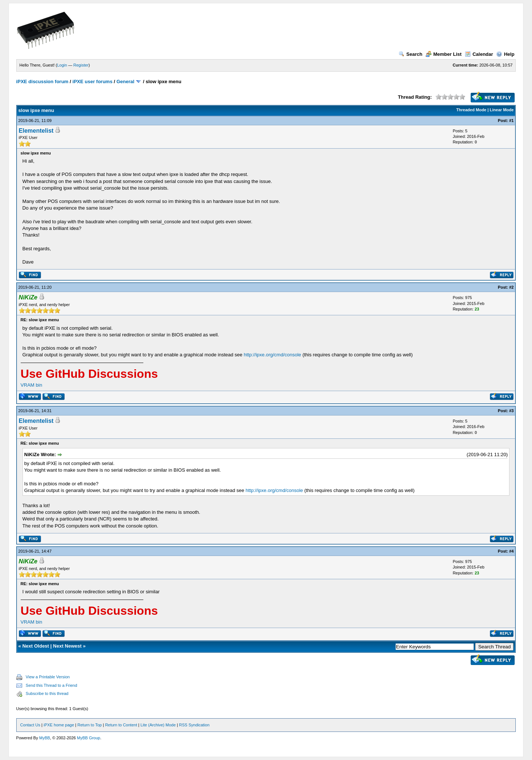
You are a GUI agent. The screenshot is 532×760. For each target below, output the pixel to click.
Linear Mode (502, 110)
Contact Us (30, 725)
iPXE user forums (92, 82)
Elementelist (36, 131)
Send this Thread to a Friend (52, 685)
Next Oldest (35, 646)
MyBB (45, 738)
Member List (444, 54)
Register (81, 65)
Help (505, 54)
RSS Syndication (195, 725)
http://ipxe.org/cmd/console (272, 355)
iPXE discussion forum (42, 82)
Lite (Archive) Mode (158, 725)
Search (410, 54)
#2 (511, 287)
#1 (511, 121)
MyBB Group (88, 738)
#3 (511, 411)
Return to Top (90, 725)
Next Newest (67, 646)
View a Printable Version (48, 677)
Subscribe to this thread (47, 693)
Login (62, 65)
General (125, 82)
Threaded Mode (471, 110)
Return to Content (121, 725)
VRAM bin (32, 385)
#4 (511, 551)
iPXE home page (59, 725)
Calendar (479, 54)
